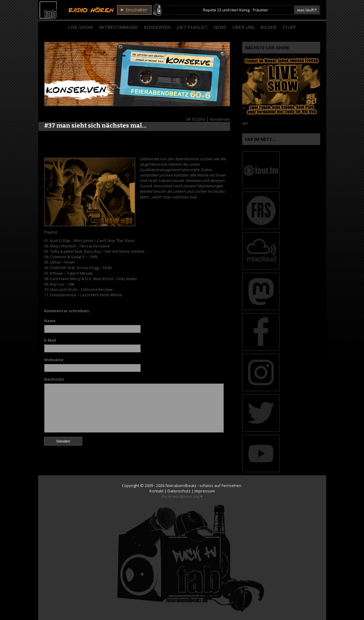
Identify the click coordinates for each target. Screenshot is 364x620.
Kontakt (156, 491)
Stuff (289, 27)
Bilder (268, 27)
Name (50, 321)
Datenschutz (179, 491)
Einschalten (134, 10)
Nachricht (54, 379)
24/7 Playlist (192, 27)
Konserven (157, 27)
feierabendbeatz (181, 485)
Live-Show (81, 27)
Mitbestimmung (118, 27)
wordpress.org (186, 496)
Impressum (205, 491)
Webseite (54, 360)
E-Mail (50, 340)
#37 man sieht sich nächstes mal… (95, 126)
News (220, 27)
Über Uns (243, 27)
